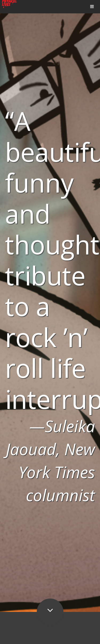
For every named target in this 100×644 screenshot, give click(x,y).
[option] (50, 306)
